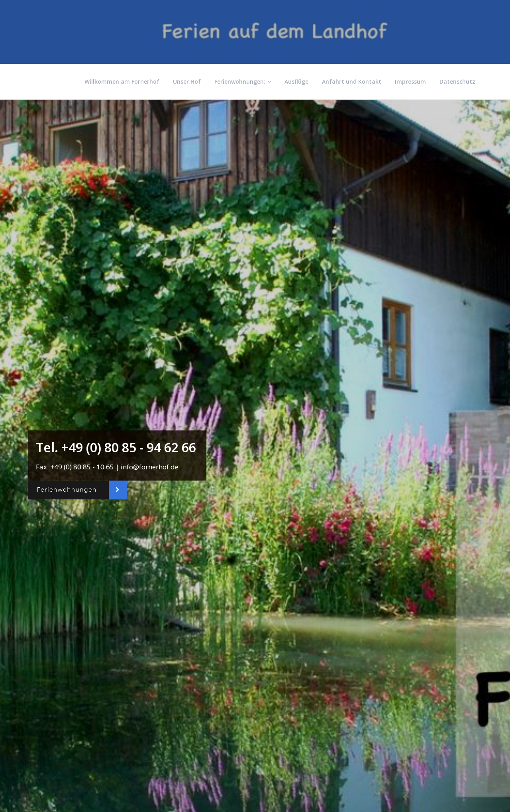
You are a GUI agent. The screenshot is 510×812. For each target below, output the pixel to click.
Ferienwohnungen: (243, 81)
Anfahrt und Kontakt (352, 81)
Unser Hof (187, 81)
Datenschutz (457, 81)
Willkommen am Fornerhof (122, 81)
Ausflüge (296, 81)
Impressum (410, 81)
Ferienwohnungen (67, 490)
